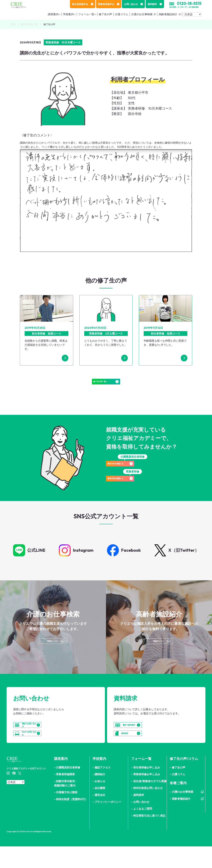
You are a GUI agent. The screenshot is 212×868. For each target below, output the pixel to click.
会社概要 (100, 810)
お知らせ (100, 803)
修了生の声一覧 (29, 24)
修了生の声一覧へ (106, 385)
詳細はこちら (52, 650)
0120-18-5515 (189, 3)
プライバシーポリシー (108, 823)
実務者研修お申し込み (147, 796)
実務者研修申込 (109, 4)
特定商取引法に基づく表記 (149, 837)
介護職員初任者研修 (68, 789)
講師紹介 (100, 796)
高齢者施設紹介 (168, 14)
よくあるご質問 (143, 830)
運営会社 (100, 817)
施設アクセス (103, 789)
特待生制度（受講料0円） (72, 821)
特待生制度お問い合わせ (148, 810)
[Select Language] (193, 14)
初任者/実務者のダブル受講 (150, 803)
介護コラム (122, 14)
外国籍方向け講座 (67, 814)
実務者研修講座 (65, 796)
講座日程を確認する (132, 472)
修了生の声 (105, 14)
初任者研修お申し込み (147, 789)
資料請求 (155, 4)
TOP (13, 24)
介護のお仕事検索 (142, 14)
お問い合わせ (134, 4)
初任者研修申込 (83, 4)
